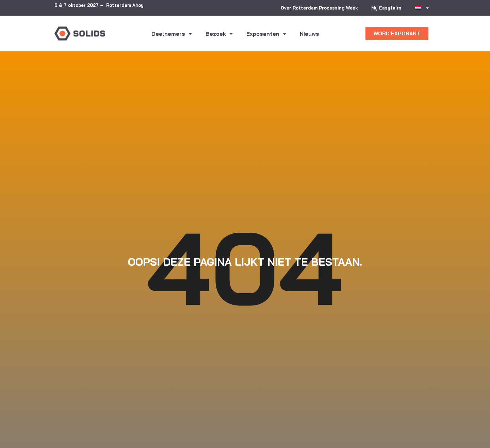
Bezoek (219, 34)
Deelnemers (172, 34)
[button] (397, 34)
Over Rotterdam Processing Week (319, 8)
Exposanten (266, 34)
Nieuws (309, 34)
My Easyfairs (386, 8)
